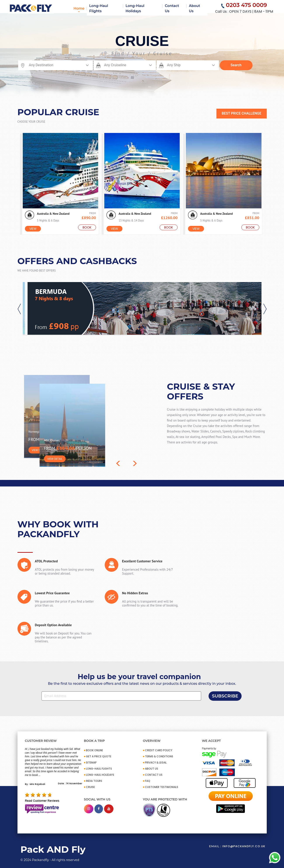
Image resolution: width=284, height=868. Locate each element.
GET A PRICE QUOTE (99, 756)
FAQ (148, 781)
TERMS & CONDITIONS (159, 756)
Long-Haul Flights (99, 8)
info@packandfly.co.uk (244, 846)
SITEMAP (91, 763)
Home (79, 8)
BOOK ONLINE (94, 750)
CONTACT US (154, 775)
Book (87, 227)
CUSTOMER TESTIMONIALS (162, 787)
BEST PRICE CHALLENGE (241, 113)
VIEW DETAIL (39, 450)
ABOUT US (152, 769)
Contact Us (172, 8)
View (33, 229)
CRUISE (90, 787)
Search (236, 65)
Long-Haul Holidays (135, 8)
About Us (194, 8)
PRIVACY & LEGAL (156, 763)
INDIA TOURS (94, 781)
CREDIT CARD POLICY (159, 750)
